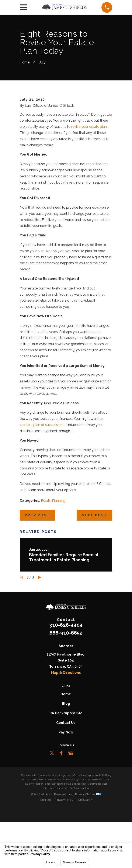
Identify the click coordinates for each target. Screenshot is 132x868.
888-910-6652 (66, 694)
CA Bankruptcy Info (66, 774)
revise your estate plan (89, 188)
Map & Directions (66, 734)
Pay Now (66, 793)
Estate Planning (53, 562)
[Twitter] (52, 814)
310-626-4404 (66, 686)
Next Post (94, 576)
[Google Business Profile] (71, 814)
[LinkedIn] (80, 814)
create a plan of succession (41, 486)
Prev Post (37, 576)
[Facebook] (61, 814)
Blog (66, 765)
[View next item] (39, 639)
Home (66, 755)
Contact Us (66, 784)
